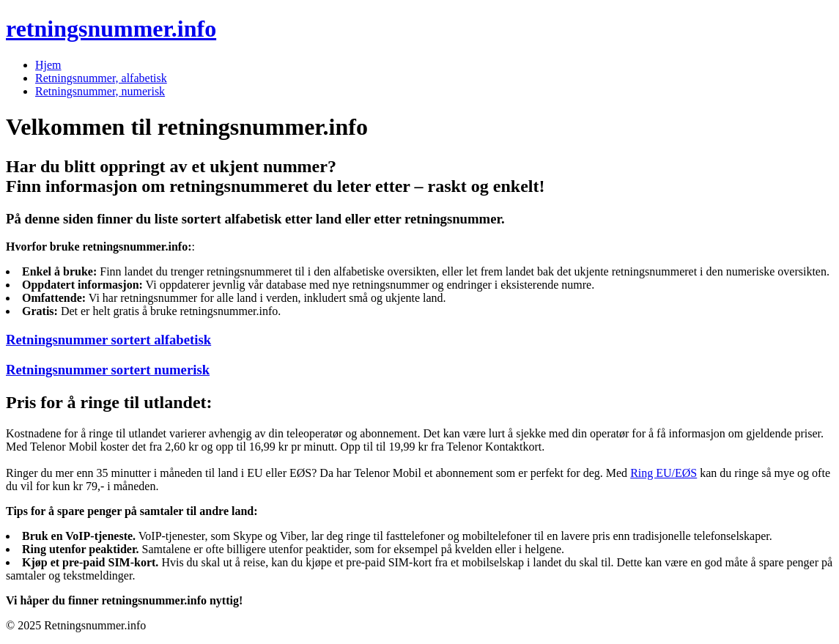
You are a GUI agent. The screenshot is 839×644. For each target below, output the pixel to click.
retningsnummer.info (111, 29)
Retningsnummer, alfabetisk (101, 78)
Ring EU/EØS (664, 473)
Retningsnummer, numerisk (100, 91)
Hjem (48, 65)
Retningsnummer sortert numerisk (108, 370)
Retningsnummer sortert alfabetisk (108, 340)
